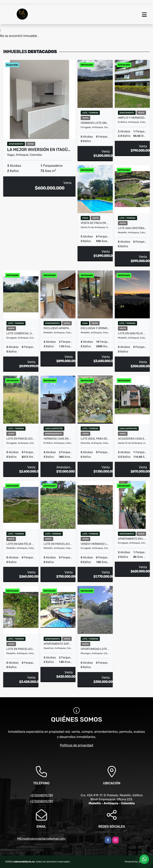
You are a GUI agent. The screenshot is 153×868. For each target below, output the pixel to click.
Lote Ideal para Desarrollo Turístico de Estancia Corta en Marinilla (95, 439)
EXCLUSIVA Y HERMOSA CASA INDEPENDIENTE (95, 328)
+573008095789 (41, 795)
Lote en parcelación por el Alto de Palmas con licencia (58, 544)
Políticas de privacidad (77, 745)
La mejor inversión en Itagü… (39, 150)
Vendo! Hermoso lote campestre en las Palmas (95, 544)
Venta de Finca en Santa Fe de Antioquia (95, 223)
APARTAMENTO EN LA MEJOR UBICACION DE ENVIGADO (132, 539)
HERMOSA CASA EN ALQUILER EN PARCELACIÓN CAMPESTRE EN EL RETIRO (58, 439)
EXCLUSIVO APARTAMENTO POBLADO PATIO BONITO (58, 328)
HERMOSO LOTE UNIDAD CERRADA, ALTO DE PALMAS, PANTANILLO (95, 123)
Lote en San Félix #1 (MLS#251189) (21, 544)
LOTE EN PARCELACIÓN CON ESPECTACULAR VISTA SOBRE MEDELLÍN (21, 649)
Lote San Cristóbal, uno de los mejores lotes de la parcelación (132, 228)
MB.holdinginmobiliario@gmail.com (41, 839)
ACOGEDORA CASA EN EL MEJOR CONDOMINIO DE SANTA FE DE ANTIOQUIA (132, 439)
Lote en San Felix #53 (132, 333)
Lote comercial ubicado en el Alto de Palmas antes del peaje (21, 333)
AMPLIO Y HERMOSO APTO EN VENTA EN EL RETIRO (132, 118)
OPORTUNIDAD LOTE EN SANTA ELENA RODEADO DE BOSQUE (95, 649)
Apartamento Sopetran (58, 644)
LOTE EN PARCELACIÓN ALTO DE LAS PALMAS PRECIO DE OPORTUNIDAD (21, 439)
